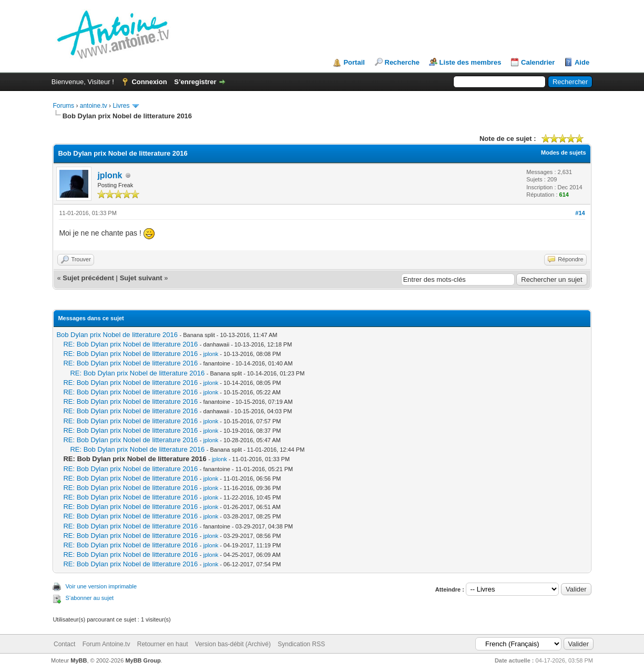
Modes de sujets (564, 152)
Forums (63, 106)
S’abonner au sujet (89, 598)
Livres (121, 106)
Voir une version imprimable (101, 586)
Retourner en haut (163, 644)
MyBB (79, 660)
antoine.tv (94, 106)
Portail (354, 62)
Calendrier (538, 62)
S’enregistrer (195, 82)
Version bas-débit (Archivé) (233, 644)
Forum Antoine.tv (106, 644)
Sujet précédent (88, 278)
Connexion (149, 82)
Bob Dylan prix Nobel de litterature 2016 (117, 335)
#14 (580, 213)
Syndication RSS (301, 644)
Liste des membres (471, 62)
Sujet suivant (141, 278)
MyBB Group (143, 660)
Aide (582, 62)
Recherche (402, 62)
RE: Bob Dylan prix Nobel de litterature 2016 (130, 344)
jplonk (110, 175)
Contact (64, 644)
